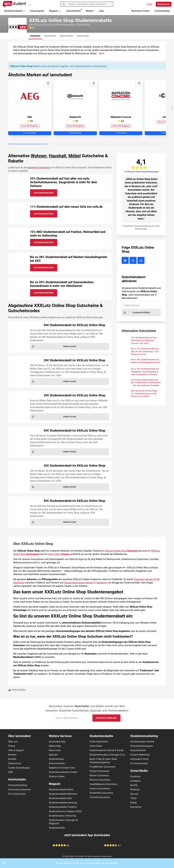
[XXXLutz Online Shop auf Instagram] (133, 261)
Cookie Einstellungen (19, 768)
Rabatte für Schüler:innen (62, 768)
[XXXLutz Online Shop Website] (141, 261)
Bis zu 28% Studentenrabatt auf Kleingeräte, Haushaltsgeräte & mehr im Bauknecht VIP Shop (145, 372)
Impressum (107, 856)
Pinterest (135, 790)
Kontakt (12, 759)
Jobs (101, 11)
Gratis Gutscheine (99, 742)
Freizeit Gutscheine (100, 771)
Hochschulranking (18, 785)
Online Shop (59, 554)
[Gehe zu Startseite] (14, 4)
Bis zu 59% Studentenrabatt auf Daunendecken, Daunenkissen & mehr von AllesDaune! (62, 284)
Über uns (13, 742)
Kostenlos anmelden (106, 718)
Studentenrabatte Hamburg (63, 803)
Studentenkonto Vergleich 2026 (65, 811)
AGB (10, 772)
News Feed (55, 750)
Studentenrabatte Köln (60, 798)
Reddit (134, 803)
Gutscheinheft (74, 10)
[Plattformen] (30, 5)
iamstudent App (57, 742)
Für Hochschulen (17, 794)
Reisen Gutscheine (99, 775)
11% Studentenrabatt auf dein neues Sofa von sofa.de (66, 207)
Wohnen (39, 156)
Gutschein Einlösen (44, 193)
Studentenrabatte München (63, 794)
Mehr (102, 53)
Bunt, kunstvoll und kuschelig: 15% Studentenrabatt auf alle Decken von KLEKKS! (144, 394)
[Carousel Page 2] (67, 144)
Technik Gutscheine (100, 797)
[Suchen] (64, 4)
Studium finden (57, 776)
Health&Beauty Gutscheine (104, 784)
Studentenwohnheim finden (63, 772)
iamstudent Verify (139, 759)
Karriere (12, 755)
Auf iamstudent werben (142, 742)
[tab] (35, 36)
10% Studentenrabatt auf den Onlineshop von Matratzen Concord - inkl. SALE (144, 341)
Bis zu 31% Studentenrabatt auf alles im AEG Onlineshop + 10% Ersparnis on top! (145, 352)
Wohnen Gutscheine (100, 780)
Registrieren (164, 4)
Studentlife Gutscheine (101, 793)
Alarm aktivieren (137, 313)
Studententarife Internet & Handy (107, 750)
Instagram (135, 781)
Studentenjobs (56, 759)
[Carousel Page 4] (146, 144)
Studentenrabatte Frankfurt (63, 807)
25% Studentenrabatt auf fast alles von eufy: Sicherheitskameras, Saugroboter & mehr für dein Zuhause (64, 182)
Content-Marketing (140, 755)
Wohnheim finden (140, 11)
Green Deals (96, 746)
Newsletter (136, 807)
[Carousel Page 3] (107, 144)
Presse (12, 746)
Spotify (134, 785)
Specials (53, 755)
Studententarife (57, 828)
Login (149, 4)
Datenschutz (15, 763)
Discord (134, 794)
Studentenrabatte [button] (15, 11)
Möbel (75, 156)
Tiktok (133, 798)
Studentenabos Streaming (62, 816)
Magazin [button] (55, 11)
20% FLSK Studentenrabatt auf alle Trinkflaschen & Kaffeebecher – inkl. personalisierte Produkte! (146, 383)
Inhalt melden (17, 690)
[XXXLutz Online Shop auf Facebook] (126, 261)
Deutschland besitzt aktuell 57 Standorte (86, 583)
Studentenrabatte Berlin (61, 790)
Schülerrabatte (162, 11)
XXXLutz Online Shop (121, 551)
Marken (90, 11)
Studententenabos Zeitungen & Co (107, 755)
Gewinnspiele (37, 11)
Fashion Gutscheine (100, 789)
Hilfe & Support (16, 750)
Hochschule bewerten (20, 790)
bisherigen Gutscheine (39, 167)
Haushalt (58, 156)
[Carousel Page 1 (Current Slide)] (28, 144)
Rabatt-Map (55, 746)
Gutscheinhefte (57, 763)
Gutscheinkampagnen (142, 746)
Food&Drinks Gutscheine (102, 767)
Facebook (135, 776)
